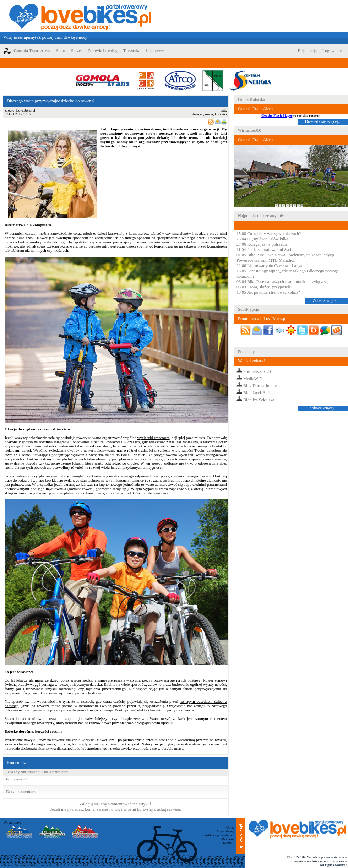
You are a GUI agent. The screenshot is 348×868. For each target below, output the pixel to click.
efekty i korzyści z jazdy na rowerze (166, 710)
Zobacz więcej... (327, 300)
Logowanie (332, 51)
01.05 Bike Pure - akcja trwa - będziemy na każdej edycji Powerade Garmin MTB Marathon (285, 258)
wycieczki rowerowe (153, 438)
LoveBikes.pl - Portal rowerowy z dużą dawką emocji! (80, 16)
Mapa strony (225, 831)
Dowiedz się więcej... (323, 121)
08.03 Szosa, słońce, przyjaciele (264, 287)
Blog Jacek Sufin (258, 393)
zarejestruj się (108, 809)
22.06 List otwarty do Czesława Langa (269, 266)
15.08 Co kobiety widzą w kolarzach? (269, 234)
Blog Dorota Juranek (261, 386)
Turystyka (132, 51)
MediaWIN (253, 379)
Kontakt (229, 843)
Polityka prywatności (219, 835)
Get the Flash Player (277, 116)
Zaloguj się (89, 804)
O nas (230, 827)
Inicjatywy (155, 51)
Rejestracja (307, 51)
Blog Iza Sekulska (259, 400)
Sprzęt (77, 51)
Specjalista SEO (257, 371)
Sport (61, 51)
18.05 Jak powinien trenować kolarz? (268, 292)
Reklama (228, 839)
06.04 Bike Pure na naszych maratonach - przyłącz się (283, 282)
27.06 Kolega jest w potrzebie (262, 244)
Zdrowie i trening (103, 51)
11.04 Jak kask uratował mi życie (265, 250)
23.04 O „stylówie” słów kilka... (264, 239)
